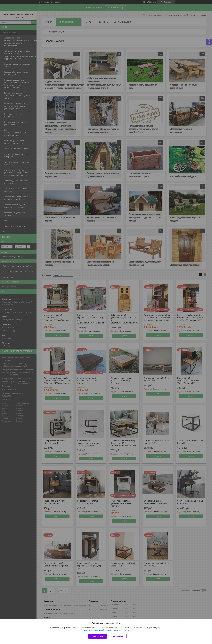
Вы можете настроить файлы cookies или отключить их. (105, 630)
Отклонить (118, 636)
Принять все (98, 636)
